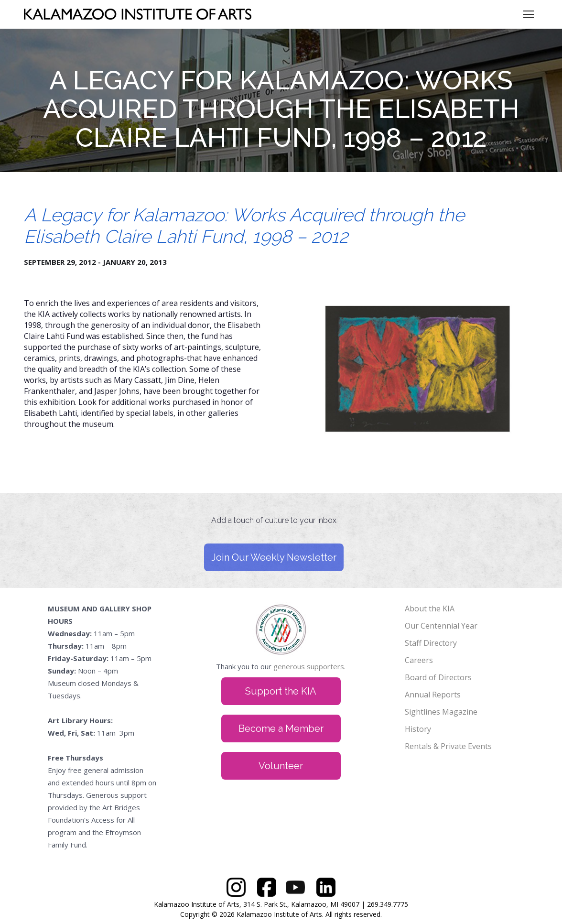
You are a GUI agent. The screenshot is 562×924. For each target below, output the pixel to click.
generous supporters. (309, 666)
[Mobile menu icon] (529, 14)
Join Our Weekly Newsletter (274, 557)
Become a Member (281, 728)
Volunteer (281, 766)
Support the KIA (281, 691)
